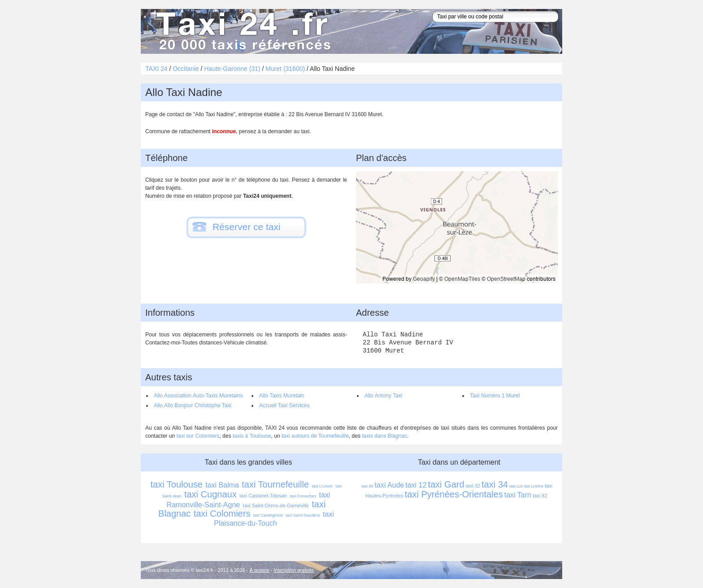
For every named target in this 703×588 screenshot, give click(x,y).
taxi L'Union (322, 486)
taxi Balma (222, 485)
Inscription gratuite (294, 570)
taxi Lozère (534, 486)
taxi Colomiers (222, 514)
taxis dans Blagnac (384, 436)
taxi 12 (416, 485)
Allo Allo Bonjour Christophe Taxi (193, 405)
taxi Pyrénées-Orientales (454, 494)
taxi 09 (367, 486)
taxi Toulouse (177, 484)
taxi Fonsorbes (303, 496)
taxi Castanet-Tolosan (263, 496)
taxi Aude (389, 485)
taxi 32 (473, 486)
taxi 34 (495, 484)
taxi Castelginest (268, 515)
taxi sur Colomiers (198, 436)
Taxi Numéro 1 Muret (495, 396)
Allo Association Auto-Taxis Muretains (198, 396)
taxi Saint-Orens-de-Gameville (276, 505)
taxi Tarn (518, 495)
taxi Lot (516, 486)
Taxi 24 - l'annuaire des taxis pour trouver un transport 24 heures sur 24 (242, 31)
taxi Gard (446, 484)
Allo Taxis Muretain (282, 396)
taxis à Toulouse (252, 436)
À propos (260, 570)
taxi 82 (540, 496)
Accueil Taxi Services (284, 405)
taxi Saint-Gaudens (303, 515)
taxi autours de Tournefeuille (315, 436)
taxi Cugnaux (210, 494)
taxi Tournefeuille (275, 484)
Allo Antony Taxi (384, 396)
